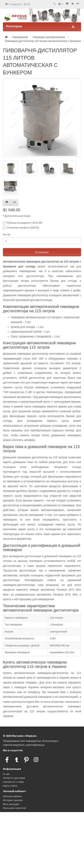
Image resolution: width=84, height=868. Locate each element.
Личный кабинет (12, 796)
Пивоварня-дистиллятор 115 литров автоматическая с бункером (43, 41)
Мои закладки (11, 804)
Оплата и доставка (14, 778)
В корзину (42, 252)
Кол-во (7, 235)
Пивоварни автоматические (49, 37)
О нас (6, 774)
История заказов (13, 800)
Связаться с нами (13, 782)
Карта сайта (10, 786)
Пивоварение (20, 37)
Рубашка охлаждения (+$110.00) (23, 223)
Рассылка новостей (14, 808)
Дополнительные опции (17, 216)
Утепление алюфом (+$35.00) (21, 228)
